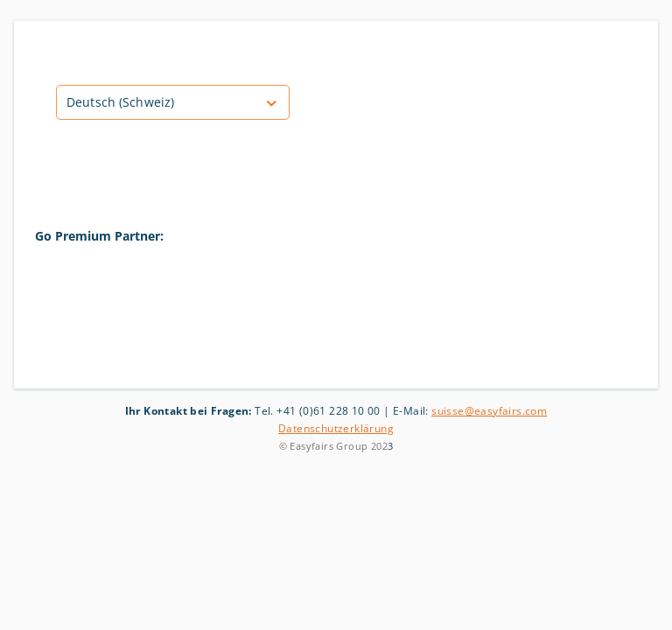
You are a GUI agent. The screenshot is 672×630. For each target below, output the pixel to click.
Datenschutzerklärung (336, 428)
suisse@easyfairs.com (489, 411)
